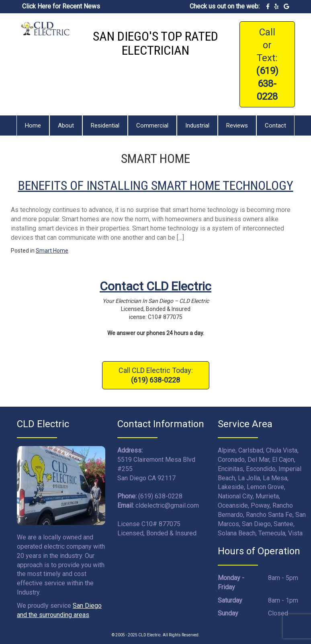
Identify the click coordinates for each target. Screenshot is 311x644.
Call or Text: (267, 64)
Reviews (237, 126)
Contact (275, 126)
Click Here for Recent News (61, 6)
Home (33, 126)
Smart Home (52, 251)
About (66, 126)
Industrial (197, 126)
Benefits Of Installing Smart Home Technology (156, 185)
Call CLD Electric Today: (156, 375)
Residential (105, 126)
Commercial (152, 126)
